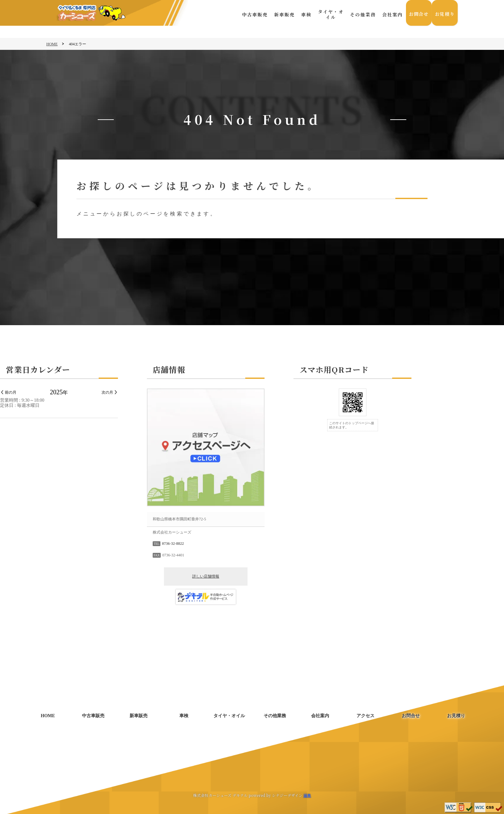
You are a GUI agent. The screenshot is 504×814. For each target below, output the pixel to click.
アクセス (365, 716)
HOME (52, 44)
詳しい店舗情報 (252, 576)
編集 (307, 795)
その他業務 (361, 14)
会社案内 (390, 14)
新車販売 (282, 14)
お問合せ (417, 14)
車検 (304, 14)
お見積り (444, 14)
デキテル (240, 795)
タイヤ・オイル (328, 14)
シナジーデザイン (287, 795)
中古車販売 (253, 14)
